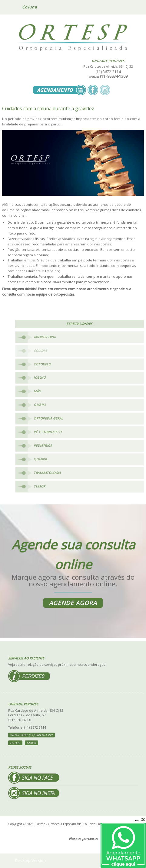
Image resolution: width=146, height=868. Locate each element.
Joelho (40, 377)
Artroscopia (45, 337)
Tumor (40, 486)
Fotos (15, 743)
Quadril (41, 459)
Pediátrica (43, 445)
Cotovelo (42, 364)
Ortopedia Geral (48, 418)
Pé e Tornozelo (48, 432)
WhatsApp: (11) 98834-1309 (31, 735)
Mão (37, 391)
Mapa (31, 743)
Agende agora (73, 603)
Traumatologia (47, 473)
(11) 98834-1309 (108, 76)
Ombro (40, 405)
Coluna (40, 351)
